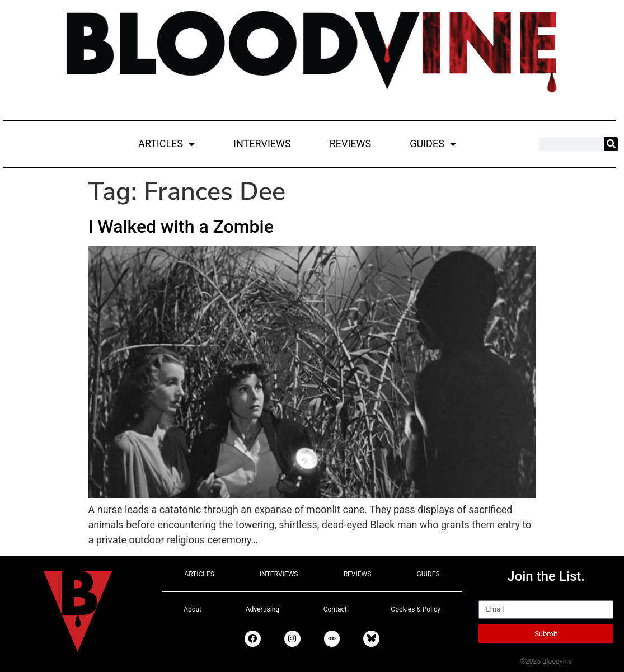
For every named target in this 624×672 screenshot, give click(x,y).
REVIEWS (351, 144)
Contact (335, 609)
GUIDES (433, 144)
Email (491, 595)
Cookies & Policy (416, 609)
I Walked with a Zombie (181, 227)
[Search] (611, 144)
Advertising (262, 609)
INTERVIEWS (262, 144)
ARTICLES (166, 144)
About (193, 609)
